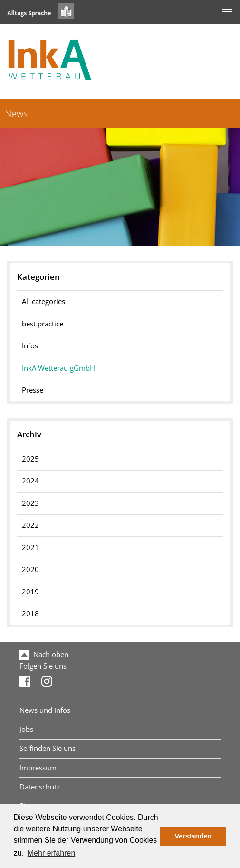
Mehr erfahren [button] (52, 853)
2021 (30, 547)
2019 (30, 592)
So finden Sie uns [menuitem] (48, 748)
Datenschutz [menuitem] (40, 787)
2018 (30, 614)
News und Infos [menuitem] (45, 710)
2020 (30, 569)
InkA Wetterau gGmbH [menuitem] (58, 368)
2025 (30, 459)
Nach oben (44, 655)
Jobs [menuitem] (26, 729)
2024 (30, 481)
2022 (30, 525)
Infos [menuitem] (30, 346)
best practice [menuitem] (43, 324)
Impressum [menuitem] (38, 768)
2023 (30, 503)
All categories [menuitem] (43, 301)
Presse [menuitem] (33, 390)
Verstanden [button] (193, 836)
